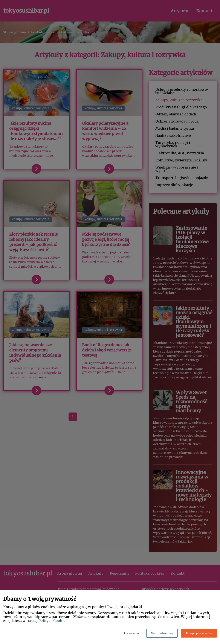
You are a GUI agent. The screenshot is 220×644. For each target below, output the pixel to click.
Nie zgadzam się (162, 633)
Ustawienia (131, 633)
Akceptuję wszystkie (199, 633)
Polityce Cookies (53, 621)
